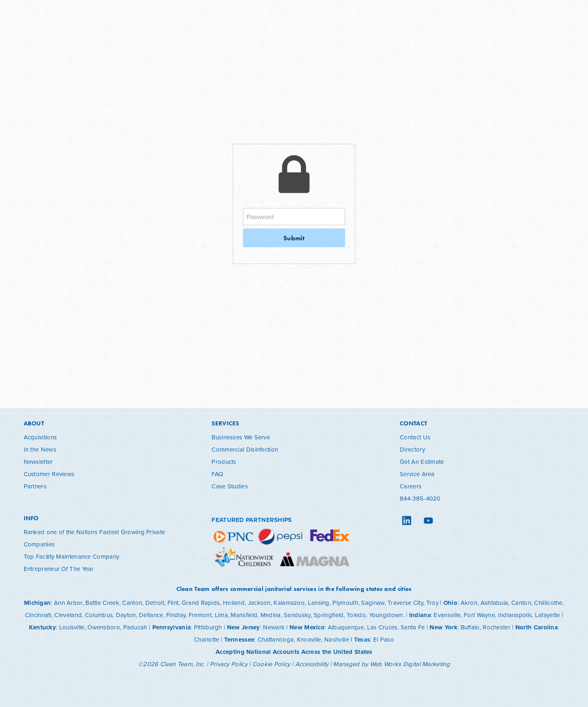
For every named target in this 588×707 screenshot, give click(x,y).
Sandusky (297, 615)
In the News (40, 449)
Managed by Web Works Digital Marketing (391, 664)
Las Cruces (382, 627)
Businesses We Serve (241, 437)
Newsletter (38, 462)
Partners (35, 486)
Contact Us (415, 437)
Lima (221, 615)
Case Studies (230, 486)
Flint (173, 603)
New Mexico (307, 627)
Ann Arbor (68, 603)
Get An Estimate (422, 462)
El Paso (384, 639)
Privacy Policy (229, 664)
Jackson (259, 603)
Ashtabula (494, 603)
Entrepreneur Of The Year (59, 569)
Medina (271, 615)
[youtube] (428, 520)
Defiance (151, 615)
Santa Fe (413, 627)
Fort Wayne (479, 615)
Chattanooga (276, 639)
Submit (294, 238)
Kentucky (42, 627)
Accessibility (312, 664)
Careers (411, 486)
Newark (274, 627)
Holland (234, 603)
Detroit (155, 603)
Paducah (135, 627)
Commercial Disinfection (245, 449)
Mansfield (244, 615)
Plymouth (345, 603)
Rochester (497, 627)
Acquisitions (40, 437)
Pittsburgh (208, 627)
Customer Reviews (49, 474)
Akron (469, 603)
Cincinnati (38, 615)
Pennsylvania (172, 627)
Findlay (176, 615)
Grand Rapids (201, 603)
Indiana (420, 615)
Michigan (37, 603)
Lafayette (548, 615)
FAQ (217, 474)
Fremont (200, 615)
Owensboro (104, 627)
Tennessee (239, 640)
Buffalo (470, 627)
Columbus (99, 615)
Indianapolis (515, 615)
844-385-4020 (420, 498)
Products (224, 462)
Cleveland (68, 615)
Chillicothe (548, 603)
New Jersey (244, 627)
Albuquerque (346, 627)
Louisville (72, 627)
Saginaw (373, 603)
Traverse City (405, 603)
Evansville (447, 615)
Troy (432, 603)
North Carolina (537, 627)
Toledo (356, 615)
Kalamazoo (289, 603)
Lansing (319, 603)
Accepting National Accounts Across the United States (294, 652)
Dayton (126, 615)
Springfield (329, 615)
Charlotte (207, 639)
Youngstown (386, 615)
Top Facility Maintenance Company (72, 556)
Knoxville (309, 639)
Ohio (450, 603)
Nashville (337, 639)
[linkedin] (406, 520)
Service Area (417, 474)
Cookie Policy (271, 664)
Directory (412, 449)
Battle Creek (102, 603)
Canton (132, 603)
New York (443, 627)
